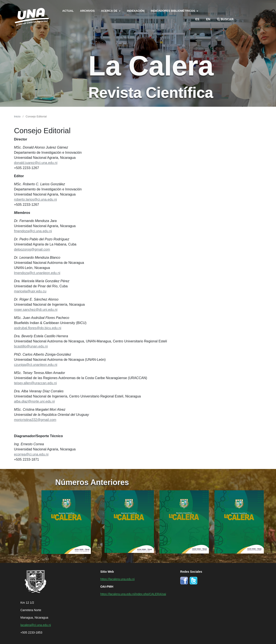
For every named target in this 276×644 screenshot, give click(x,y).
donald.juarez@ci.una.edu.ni (36, 162)
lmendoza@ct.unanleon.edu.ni (37, 273)
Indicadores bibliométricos (173, 11)
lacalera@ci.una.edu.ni (36, 625)
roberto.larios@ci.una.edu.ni (35, 199)
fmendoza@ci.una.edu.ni (33, 231)
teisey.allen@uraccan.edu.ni (35, 383)
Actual (68, 11)
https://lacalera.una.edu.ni (117, 579)
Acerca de (110, 11)
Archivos (87, 11)
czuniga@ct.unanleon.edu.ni (36, 364)
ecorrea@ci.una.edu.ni (31, 454)
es (197, 19)
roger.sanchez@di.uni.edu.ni (36, 309)
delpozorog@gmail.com (32, 249)
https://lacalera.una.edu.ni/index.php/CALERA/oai (133, 594)
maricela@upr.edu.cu (30, 291)
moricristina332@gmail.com (35, 419)
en (208, 19)
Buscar (225, 19)
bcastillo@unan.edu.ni (31, 346)
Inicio (17, 116)
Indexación (136, 11)
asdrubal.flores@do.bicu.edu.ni (38, 328)
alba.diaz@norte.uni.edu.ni (35, 401)
